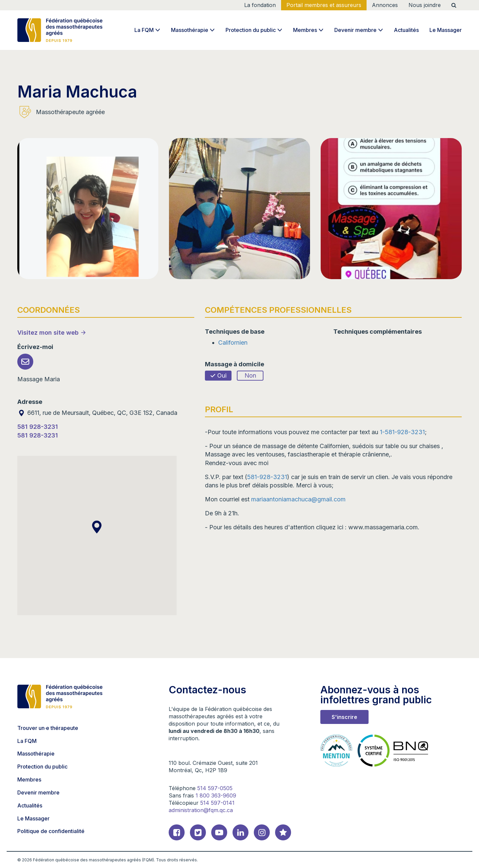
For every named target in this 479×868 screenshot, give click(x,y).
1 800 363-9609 (216, 795)
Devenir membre (355, 30)
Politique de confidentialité (51, 831)
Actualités (406, 30)
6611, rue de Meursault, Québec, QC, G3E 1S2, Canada (97, 413)
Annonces (385, 5)
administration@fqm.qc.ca (201, 810)
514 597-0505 (215, 788)
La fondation (260, 5)
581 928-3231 (38, 427)
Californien (233, 343)
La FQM (144, 30)
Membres (305, 30)
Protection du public (251, 30)
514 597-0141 (217, 803)
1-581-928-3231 (402, 432)
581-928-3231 (267, 477)
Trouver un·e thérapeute (48, 728)
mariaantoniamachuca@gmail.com (298, 499)
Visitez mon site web (48, 333)
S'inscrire (344, 717)
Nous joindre (425, 5)
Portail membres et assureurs (324, 5)
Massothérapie (190, 30)
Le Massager (446, 30)
